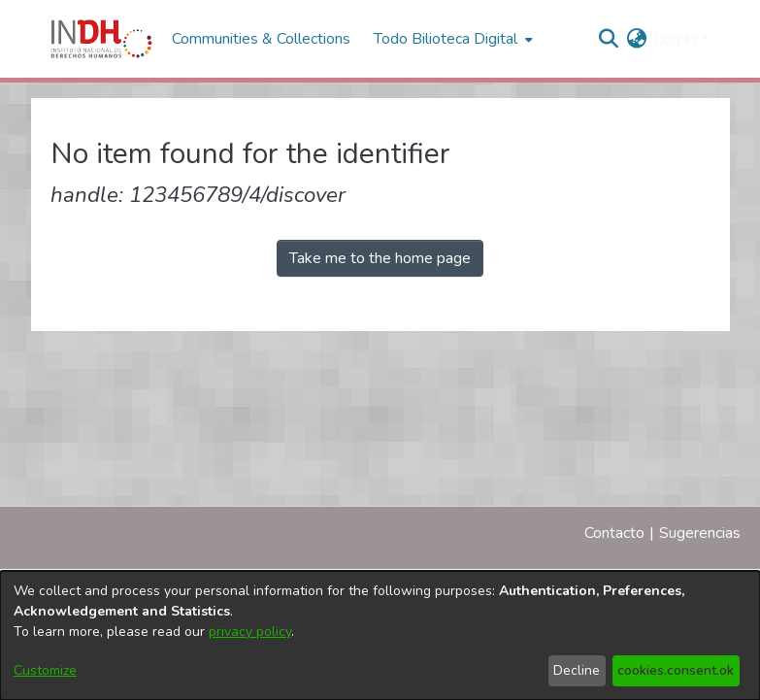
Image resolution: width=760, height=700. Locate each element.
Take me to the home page (380, 258)
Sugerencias (700, 533)
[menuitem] (636, 39)
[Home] (101, 39)
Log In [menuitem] (675, 39)
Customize (45, 670)
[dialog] (380, 635)
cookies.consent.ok (676, 670)
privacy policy (250, 632)
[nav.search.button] (608, 39)
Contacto (614, 533)
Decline (577, 670)
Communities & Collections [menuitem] (261, 39)
